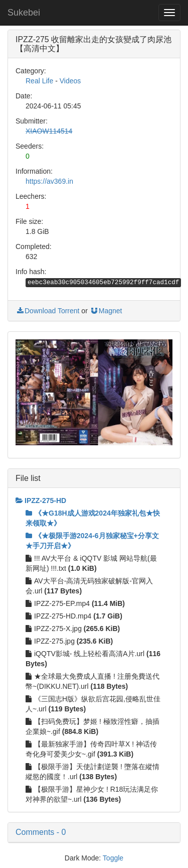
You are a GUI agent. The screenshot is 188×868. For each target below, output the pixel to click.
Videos (70, 81)
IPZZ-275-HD (41, 501)
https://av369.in (49, 181)
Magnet (106, 311)
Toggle (113, 858)
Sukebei (24, 13)
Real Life (39, 81)
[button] (94, 832)
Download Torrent (47, 311)
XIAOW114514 (49, 131)
